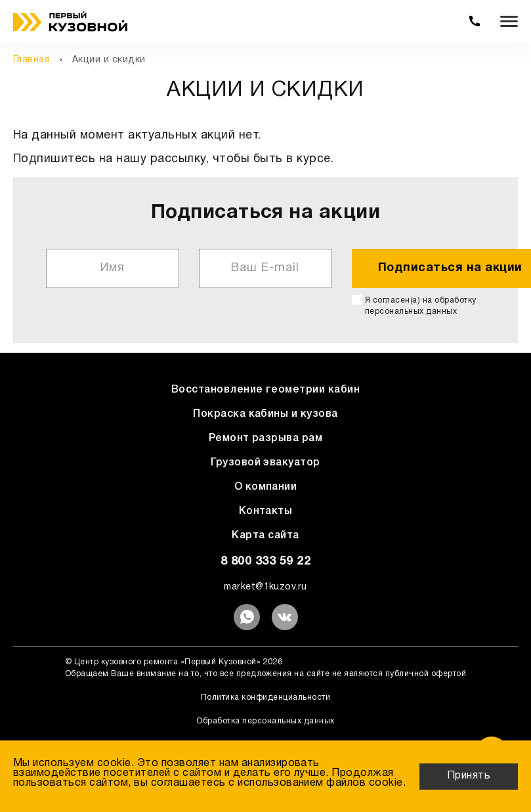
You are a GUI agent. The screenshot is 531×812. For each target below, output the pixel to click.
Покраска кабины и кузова (265, 414)
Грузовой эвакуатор (265, 463)
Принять (469, 776)
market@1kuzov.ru (265, 587)
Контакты (266, 511)
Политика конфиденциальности (265, 697)
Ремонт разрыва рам (266, 438)
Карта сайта (265, 536)
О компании (266, 487)
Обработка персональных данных (265, 721)
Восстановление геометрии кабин (266, 390)
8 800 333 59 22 (265, 562)
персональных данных (411, 311)
